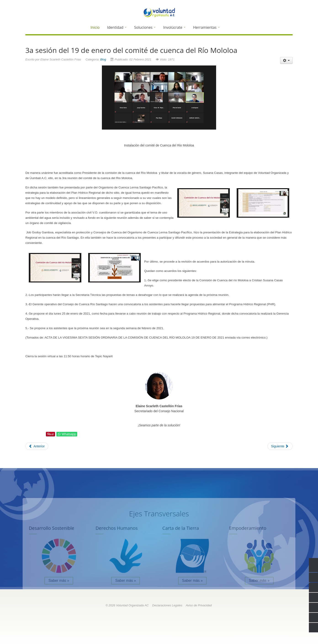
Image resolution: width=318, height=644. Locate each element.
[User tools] (286, 60)
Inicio (95, 27)
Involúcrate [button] (174, 27)
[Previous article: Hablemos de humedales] (37, 446)
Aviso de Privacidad (199, 605)
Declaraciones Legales (167, 605)
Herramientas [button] (206, 27)
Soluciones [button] (145, 27)
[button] (228, 28)
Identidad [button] (117, 27)
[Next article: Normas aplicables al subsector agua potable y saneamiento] (280, 446)
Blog (103, 59)
